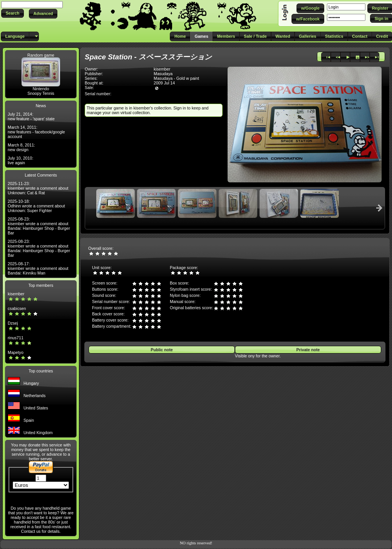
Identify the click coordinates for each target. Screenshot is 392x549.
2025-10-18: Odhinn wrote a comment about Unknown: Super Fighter (36, 206)
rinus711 (16, 338)
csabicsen (17, 308)
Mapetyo (16, 352)
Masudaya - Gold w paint (176, 78)
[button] (13, 13)
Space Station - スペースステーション (148, 57)
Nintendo (41, 89)
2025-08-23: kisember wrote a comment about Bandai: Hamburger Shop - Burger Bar (39, 226)
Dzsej (13, 323)
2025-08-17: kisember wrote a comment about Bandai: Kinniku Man (38, 268)
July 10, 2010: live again (20, 160)
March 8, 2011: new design (21, 147)
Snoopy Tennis (41, 93)
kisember (16, 294)
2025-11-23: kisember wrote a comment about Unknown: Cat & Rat (38, 188)
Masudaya (163, 74)
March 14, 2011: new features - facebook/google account (36, 132)
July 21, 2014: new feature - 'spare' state (31, 116)
